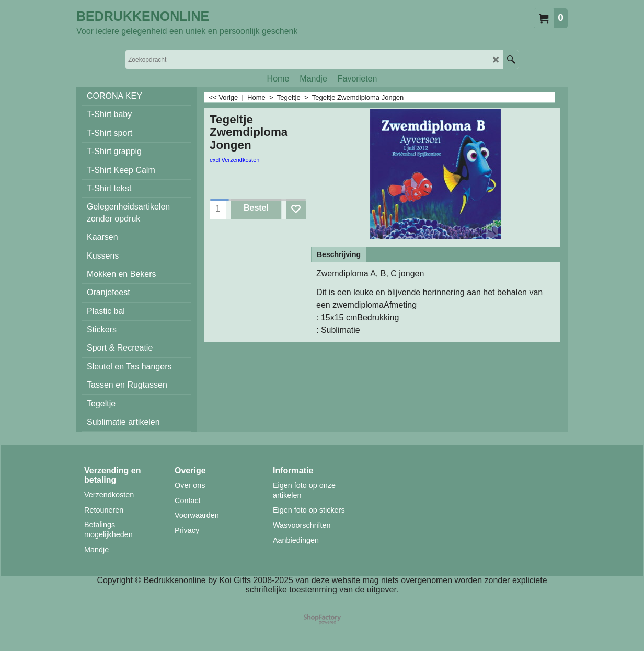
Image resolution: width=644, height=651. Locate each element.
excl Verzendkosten (234, 160)
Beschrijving (339, 254)
